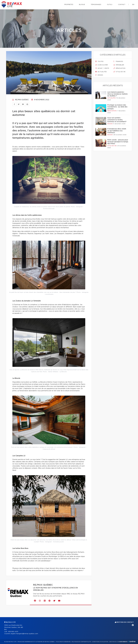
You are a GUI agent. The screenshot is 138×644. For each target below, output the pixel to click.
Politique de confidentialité (81, 642)
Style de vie (119, 72)
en (133, 5)
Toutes (99, 61)
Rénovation (119, 68)
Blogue (82, 5)
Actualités (101, 72)
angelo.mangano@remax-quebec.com (24, 634)
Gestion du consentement (118, 642)
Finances (118, 61)
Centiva (132, 641)
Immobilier (119, 65)
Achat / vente (102, 68)
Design (99, 75)
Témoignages (96, 5)
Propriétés (69, 5)
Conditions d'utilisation (100, 642)
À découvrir (102, 65)
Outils (110, 5)
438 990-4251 (13, 632)
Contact (122, 5)
